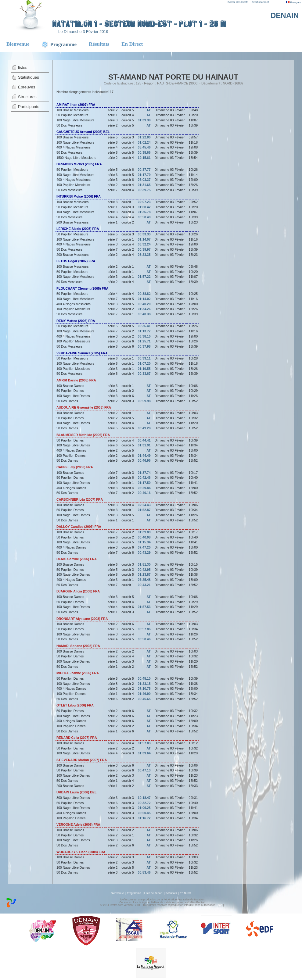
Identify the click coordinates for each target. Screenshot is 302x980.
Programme (134, 893)
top (220, 905)
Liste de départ (153, 893)
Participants (29, 107)
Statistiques (29, 77)
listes (23, 68)
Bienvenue (18, 44)
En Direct (132, 44)
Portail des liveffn (238, 2)
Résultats (99, 44)
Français (293, 2)
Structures (27, 97)
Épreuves (27, 87)
